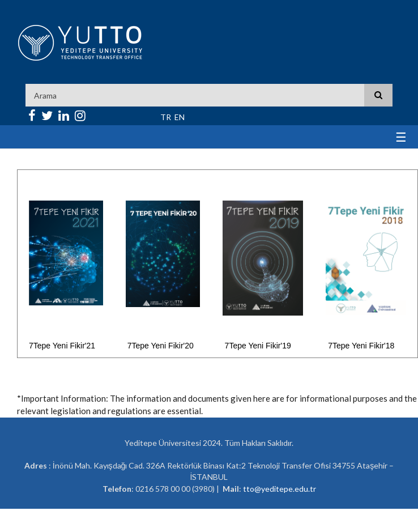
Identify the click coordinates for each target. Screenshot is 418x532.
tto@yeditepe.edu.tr (280, 489)
